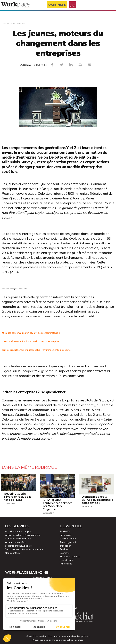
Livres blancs (66, 560)
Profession (19, 24)
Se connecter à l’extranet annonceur (24, 549)
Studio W (65, 531)
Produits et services (70, 556)
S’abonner (57, 5)
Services (64, 549)
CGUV (85, 636)
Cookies (79, 640)
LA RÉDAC (26, 65)
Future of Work (68, 539)
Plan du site (54, 636)
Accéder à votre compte (18, 531)
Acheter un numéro (15, 542)
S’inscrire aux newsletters (18, 546)
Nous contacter (13, 553)
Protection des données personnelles (53, 640)
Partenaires (66, 564)
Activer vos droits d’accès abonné (23, 535)
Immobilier (65, 546)
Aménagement (68, 542)
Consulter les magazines (18, 539)
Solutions (65, 553)
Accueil (6, 24)
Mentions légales (71, 636)
